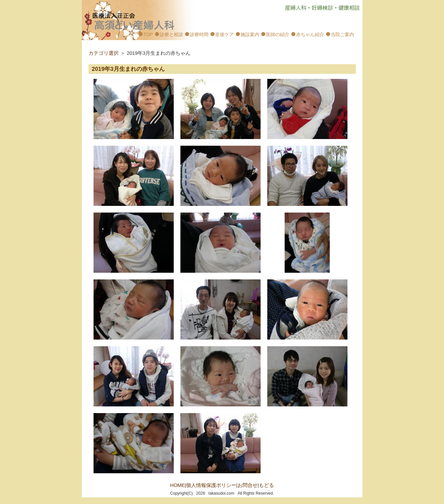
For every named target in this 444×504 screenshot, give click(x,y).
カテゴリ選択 (104, 53)
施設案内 (250, 34)
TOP (148, 34)
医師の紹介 (278, 34)
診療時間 (199, 34)
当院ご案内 (342, 34)
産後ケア (225, 34)
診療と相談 (171, 34)
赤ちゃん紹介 (310, 34)
